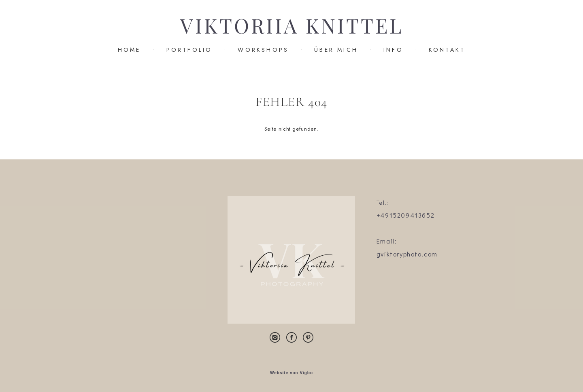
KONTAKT (447, 50)
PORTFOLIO (189, 50)
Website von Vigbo (291, 373)
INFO (393, 50)
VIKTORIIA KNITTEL (292, 26)
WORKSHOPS (263, 50)
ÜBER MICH (336, 50)
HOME (129, 50)
